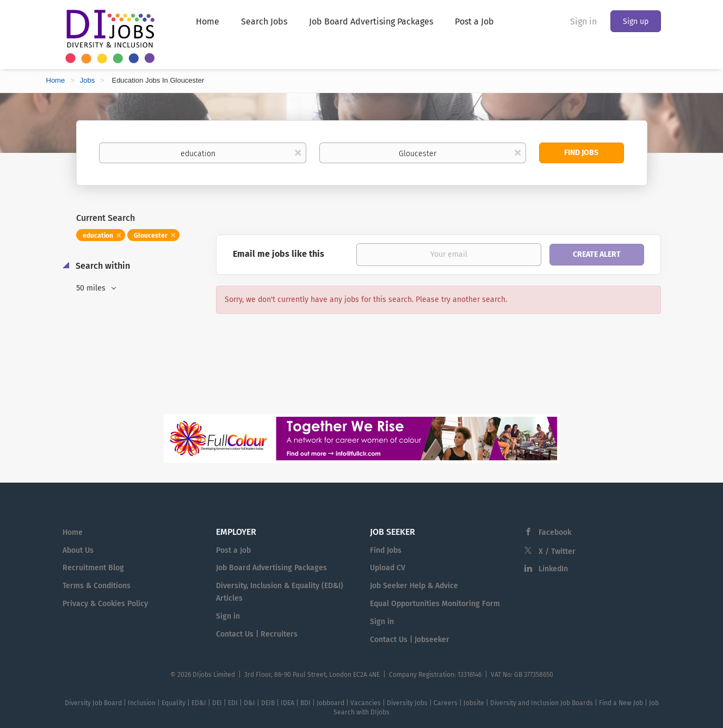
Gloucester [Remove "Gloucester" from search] (151, 236)
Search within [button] (102, 266)
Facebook (555, 532)
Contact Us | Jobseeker (410, 640)
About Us (78, 550)
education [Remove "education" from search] (98, 236)
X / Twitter (557, 551)
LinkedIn (553, 569)
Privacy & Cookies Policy (105, 604)
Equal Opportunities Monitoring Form (435, 604)
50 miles (92, 288)
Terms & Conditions (97, 586)
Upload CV (388, 568)
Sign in (583, 21)
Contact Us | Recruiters (257, 634)
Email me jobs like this (279, 254)
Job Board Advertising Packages (271, 568)
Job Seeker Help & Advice (414, 586)
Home (56, 80)
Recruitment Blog (93, 568)
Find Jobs (581, 153)
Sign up (636, 21)
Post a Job (233, 550)
